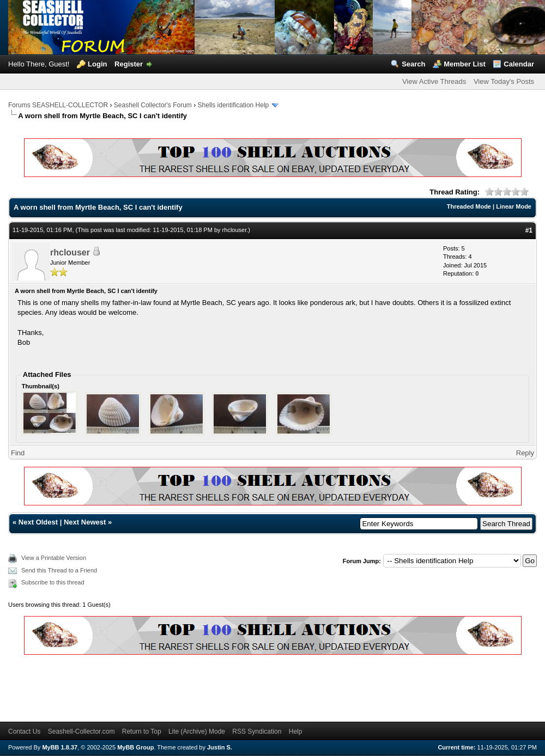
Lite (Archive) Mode (197, 731)
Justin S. (220, 747)
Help (296, 731)
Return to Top (142, 731)
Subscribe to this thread (53, 582)
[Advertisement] (207, 686)
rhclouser (235, 230)
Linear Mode (514, 206)
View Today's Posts (504, 81)
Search (413, 64)
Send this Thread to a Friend (59, 570)
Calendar (519, 64)
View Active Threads (434, 81)
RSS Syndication (257, 731)
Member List (465, 64)
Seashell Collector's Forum (153, 105)
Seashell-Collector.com (81, 731)
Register (129, 64)
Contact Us (24, 731)
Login (97, 64)
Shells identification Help (234, 105)
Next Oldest (38, 522)
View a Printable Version (54, 558)
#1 (529, 230)
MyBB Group (135, 747)
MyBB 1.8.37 (60, 747)
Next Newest (85, 522)
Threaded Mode (469, 206)
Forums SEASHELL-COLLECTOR (58, 105)
